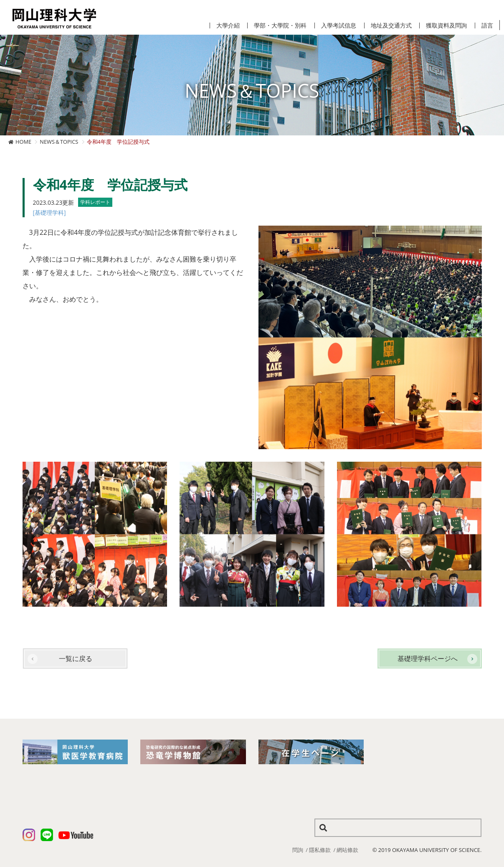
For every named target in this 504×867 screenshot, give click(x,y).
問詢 (298, 850)
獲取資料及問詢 (446, 25)
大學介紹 (228, 25)
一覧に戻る (76, 659)
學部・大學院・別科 (280, 25)
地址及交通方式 (391, 25)
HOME (23, 142)
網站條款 (347, 850)
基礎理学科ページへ (428, 659)
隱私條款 (320, 850)
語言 (487, 25)
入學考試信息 (339, 25)
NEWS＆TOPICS (59, 142)
